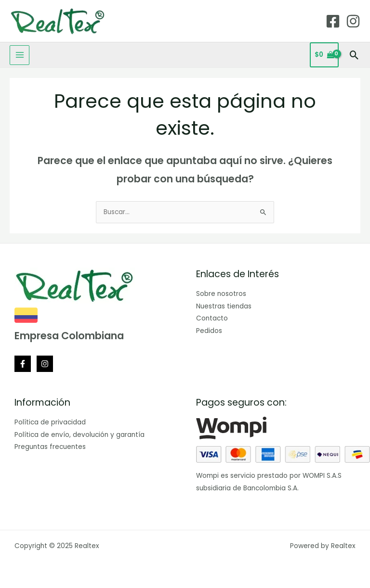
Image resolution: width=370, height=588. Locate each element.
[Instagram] (353, 21)
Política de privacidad (50, 422)
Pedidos (209, 331)
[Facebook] (333, 21)
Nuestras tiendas (224, 306)
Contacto (212, 318)
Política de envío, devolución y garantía (79, 435)
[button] (354, 55)
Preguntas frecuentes (50, 447)
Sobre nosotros (221, 294)
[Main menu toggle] (20, 55)
